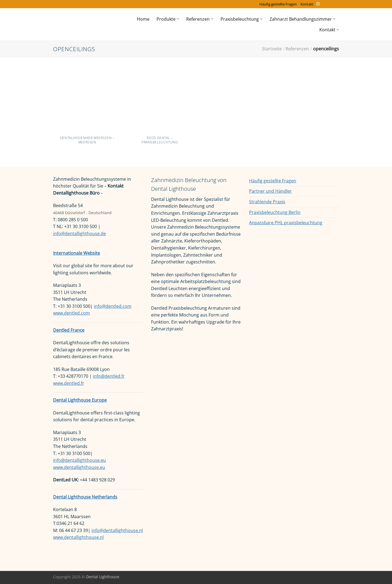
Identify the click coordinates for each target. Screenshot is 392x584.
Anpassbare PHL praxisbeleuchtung (286, 223)
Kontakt (307, 4)
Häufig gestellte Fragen (278, 4)
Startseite (272, 49)
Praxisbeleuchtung (241, 19)
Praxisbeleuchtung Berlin (275, 212)
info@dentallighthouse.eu (79, 460)
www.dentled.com (71, 313)
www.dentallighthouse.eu (79, 467)
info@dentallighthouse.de (79, 233)
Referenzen (200, 19)
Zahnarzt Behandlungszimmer (302, 19)
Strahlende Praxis (267, 202)
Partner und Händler (270, 191)
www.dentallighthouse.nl (78, 537)
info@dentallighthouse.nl (117, 530)
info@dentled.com (113, 306)
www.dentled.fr (69, 383)
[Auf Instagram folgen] (318, 4)
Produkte (168, 19)
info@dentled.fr (109, 376)
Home (143, 19)
